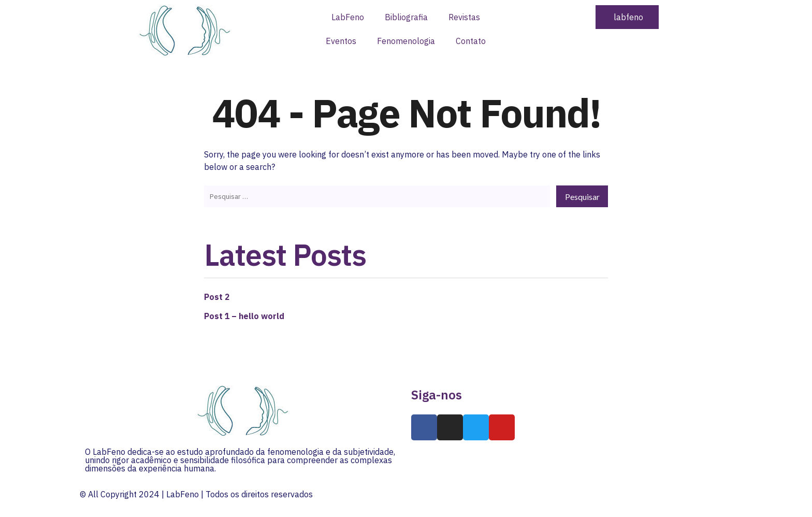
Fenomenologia (406, 41)
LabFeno (348, 17)
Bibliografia (406, 17)
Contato (471, 41)
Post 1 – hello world (244, 315)
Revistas (464, 17)
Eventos (341, 41)
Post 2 (217, 296)
